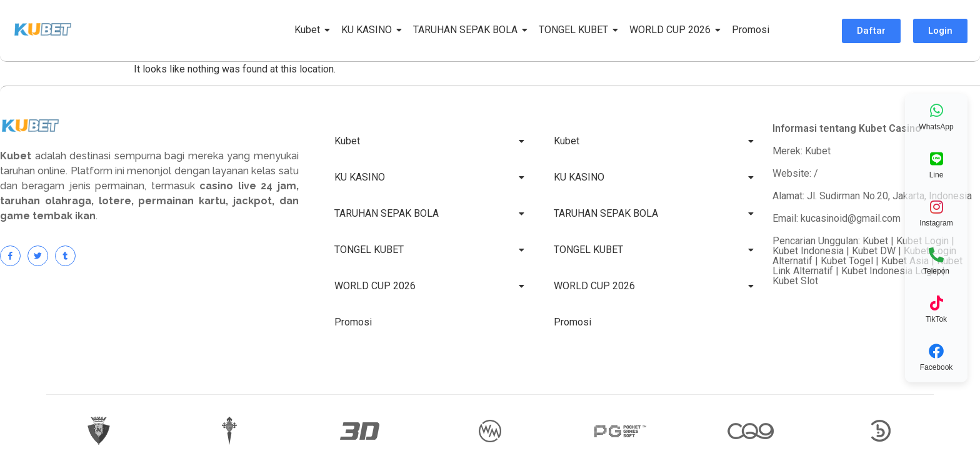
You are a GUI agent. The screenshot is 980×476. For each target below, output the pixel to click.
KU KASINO (369, 30)
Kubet (309, 30)
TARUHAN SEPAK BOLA (467, 30)
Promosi (751, 30)
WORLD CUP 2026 (672, 30)
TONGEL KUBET (576, 30)
